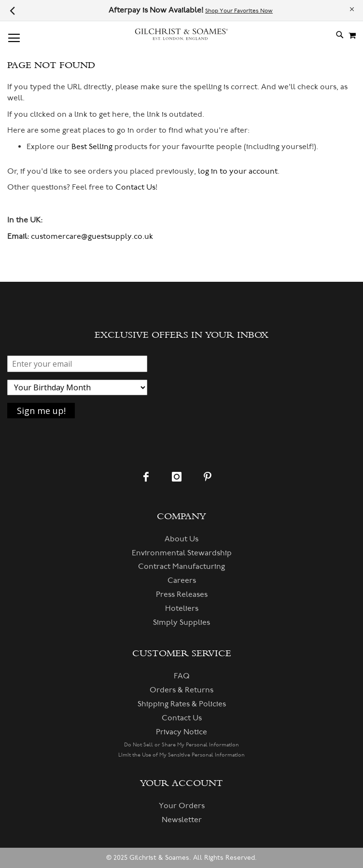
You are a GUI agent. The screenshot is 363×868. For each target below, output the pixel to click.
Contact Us (135, 187)
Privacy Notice (181, 732)
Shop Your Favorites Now (239, 11)
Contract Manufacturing (181, 566)
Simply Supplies (181, 622)
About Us (181, 539)
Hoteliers (182, 608)
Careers (182, 580)
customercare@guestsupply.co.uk (92, 236)
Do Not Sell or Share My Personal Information (181, 745)
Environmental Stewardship (182, 553)
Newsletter (182, 820)
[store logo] (181, 34)
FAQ (182, 676)
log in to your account (238, 171)
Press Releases (182, 594)
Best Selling (92, 147)
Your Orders (182, 806)
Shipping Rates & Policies (182, 704)
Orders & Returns (181, 690)
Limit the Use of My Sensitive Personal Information (181, 755)
